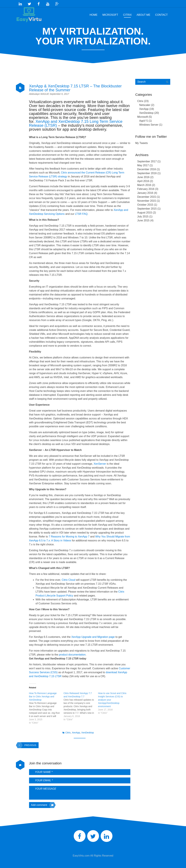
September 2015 (147, 207)
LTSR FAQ (81, 212)
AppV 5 (143, 119)
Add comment (43, 804)
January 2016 (145, 191)
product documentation (72, 653)
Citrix (127, 13)
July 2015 (143, 215)
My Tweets (142, 142)
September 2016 (147, 172)
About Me (143, 13)
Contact (161, 13)
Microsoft (110, 13)
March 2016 (144, 184)
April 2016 (143, 180)
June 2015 (143, 219)
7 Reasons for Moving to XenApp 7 (69, 535)
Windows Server (149, 123)
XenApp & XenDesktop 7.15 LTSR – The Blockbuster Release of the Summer (75, 86)
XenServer (100, 462)
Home (94, 13)
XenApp (76, 731)
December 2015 (147, 195)
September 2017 (147, 160)
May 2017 (143, 164)
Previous (27, 744)
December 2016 (147, 168)
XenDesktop (88, 731)
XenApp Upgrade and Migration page (93, 635)
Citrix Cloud (69, 578)
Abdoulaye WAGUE (39, 92)
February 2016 (146, 187)
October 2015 (145, 203)
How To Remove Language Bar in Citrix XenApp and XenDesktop (43, 695)
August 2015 (145, 211)
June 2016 (143, 176)
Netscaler (145, 104)
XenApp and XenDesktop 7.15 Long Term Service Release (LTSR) (76, 122)
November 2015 (147, 199)
